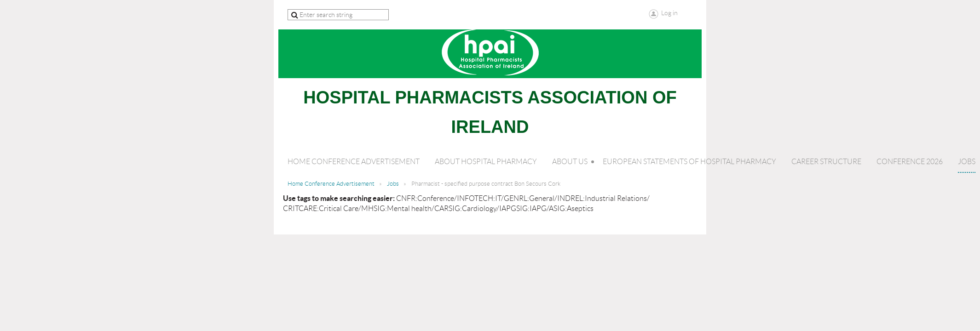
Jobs (393, 184)
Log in (669, 13)
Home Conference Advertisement (331, 184)
